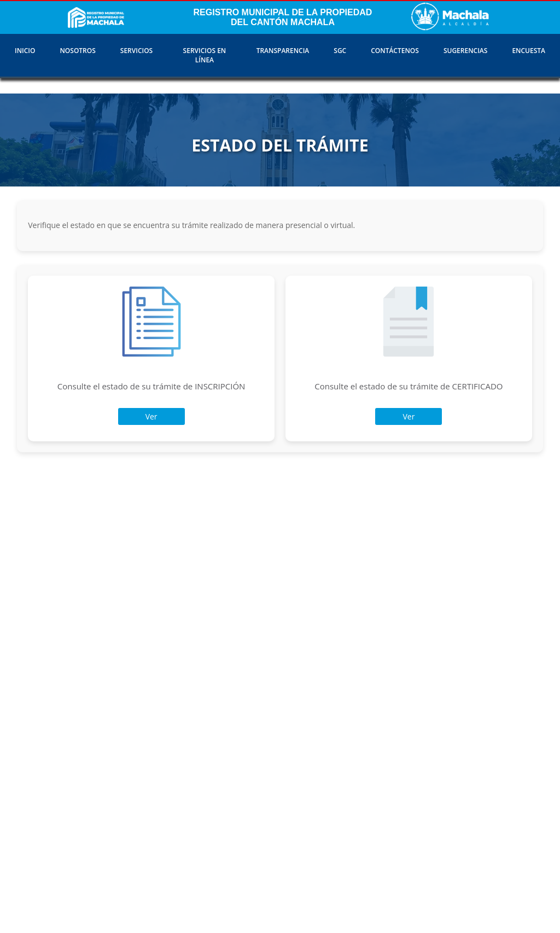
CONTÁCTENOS (395, 51)
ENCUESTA (529, 51)
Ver (151, 416)
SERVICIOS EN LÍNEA (205, 55)
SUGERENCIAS (465, 51)
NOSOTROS (77, 51)
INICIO (25, 51)
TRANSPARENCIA (283, 51)
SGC (340, 51)
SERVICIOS (136, 51)
